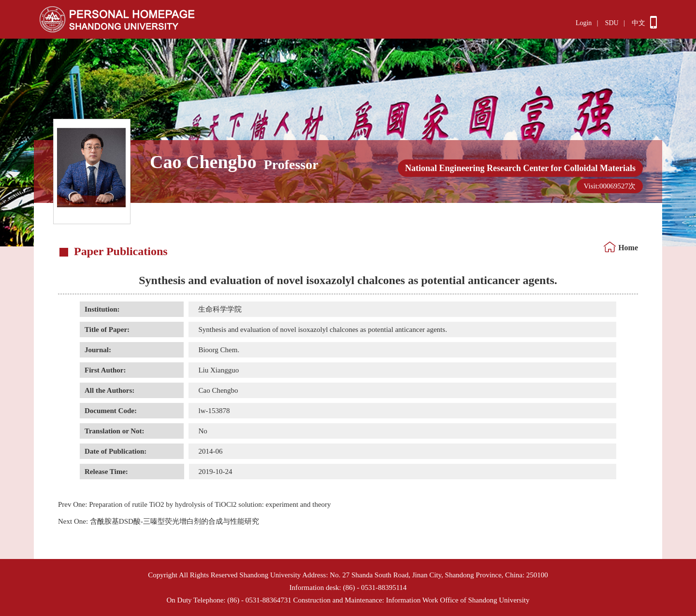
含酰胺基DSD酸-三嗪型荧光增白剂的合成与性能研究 (159, 521)
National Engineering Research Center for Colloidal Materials (520, 168)
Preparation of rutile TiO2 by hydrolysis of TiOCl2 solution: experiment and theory (195, 504)
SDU (612, 23)
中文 (638, 23)
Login (584, 23)
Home (628, 248)
